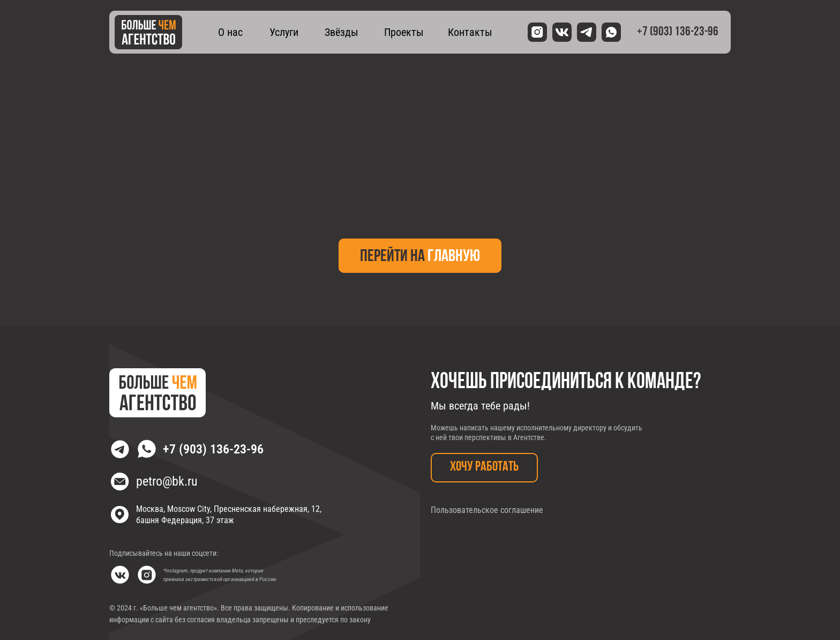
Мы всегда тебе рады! (480, 406)
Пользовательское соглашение (487, 510)
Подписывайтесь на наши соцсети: (164, 553)
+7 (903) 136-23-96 (213, 449)
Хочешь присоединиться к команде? (566, 382)
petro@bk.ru (167, 481)
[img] (148, 32)
